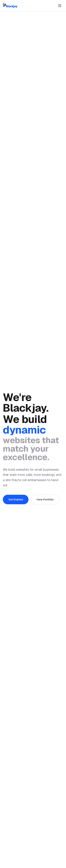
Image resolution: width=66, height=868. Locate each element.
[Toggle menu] (60, 6)
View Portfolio (45, 500)
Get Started (16, 500)
